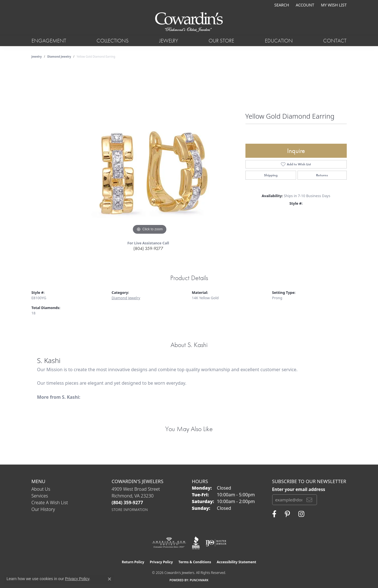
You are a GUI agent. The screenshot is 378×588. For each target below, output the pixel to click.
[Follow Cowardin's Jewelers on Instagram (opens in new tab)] (301, 514)
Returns (322, 175)
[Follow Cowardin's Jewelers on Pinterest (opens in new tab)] (287, 514)
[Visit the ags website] (169, 543)
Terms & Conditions (195, 562)
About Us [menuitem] (41, 489)
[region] (150, 152)
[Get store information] (130, 510)
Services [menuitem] (40, 496)
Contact (335, 41)
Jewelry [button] (169, 41)
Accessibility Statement (236, 562)
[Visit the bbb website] (196, 543)
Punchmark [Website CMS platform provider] (199, 580)
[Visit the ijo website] (216, 543)
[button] (281, 5)
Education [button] (279, 41)
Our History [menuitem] (43, 509)
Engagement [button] (49, 41)
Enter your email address (299, 489)
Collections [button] (113, 41)
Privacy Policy (161, 562)
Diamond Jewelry (59, 57)
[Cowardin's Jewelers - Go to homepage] (189, 22)
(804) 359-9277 (148, 248)
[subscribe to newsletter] (309, 500)
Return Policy (133, 562)
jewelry (37, 57)
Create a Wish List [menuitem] (50, 503)
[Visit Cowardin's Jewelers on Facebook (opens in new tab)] (274, 514)
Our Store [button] (221, 41)
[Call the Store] (128, 503)
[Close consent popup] (109, 579)
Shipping (271, 175)
